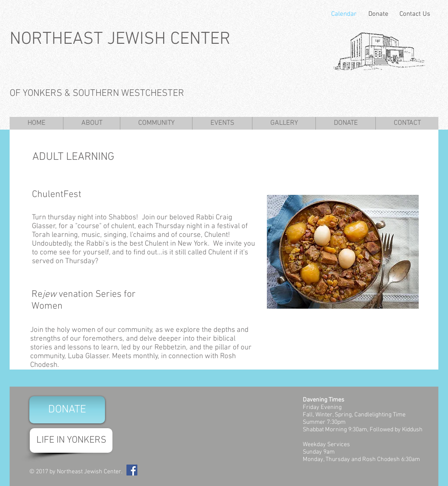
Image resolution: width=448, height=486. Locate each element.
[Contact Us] (414, 14)
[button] (91, 123)
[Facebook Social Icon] (132, 470)
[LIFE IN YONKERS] (71, 440)
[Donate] (378, 14)
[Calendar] (344, 14)
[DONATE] (67, 410)
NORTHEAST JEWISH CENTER (120, 39)
